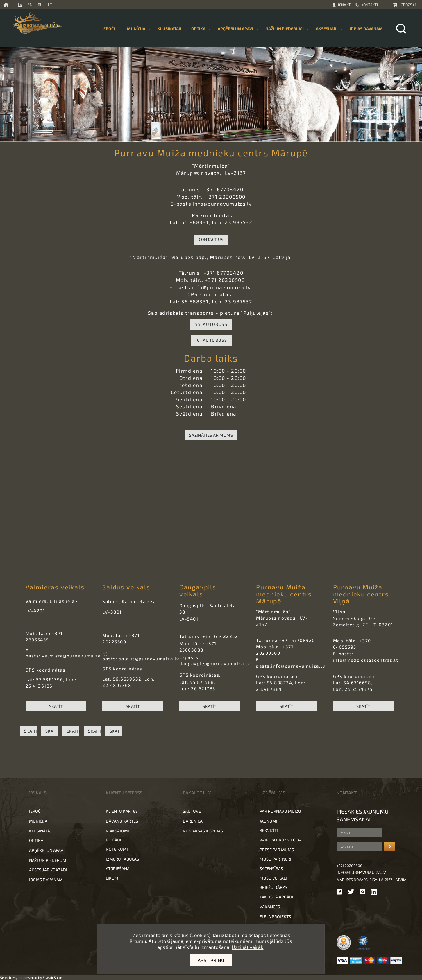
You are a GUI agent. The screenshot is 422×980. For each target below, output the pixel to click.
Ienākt (344, 5)
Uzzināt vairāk (247, 947)
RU (40, 5)
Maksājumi (117, 831)
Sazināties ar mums (211, 435)
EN (30, 5)
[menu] (244, 29)
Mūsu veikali (273, 878)
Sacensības (271, 869)
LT (50, 5)
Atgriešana (118, 869)
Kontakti (370, 5)
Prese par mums (277, 850)
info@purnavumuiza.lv (361, 872)
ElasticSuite (52, 977)
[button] (211, 764)
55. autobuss (211, 324)
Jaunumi (268, 821)
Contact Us (211, 239)
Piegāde (114, 840)
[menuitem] (169, 29)
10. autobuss (211, 340)
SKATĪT (56, 706)
